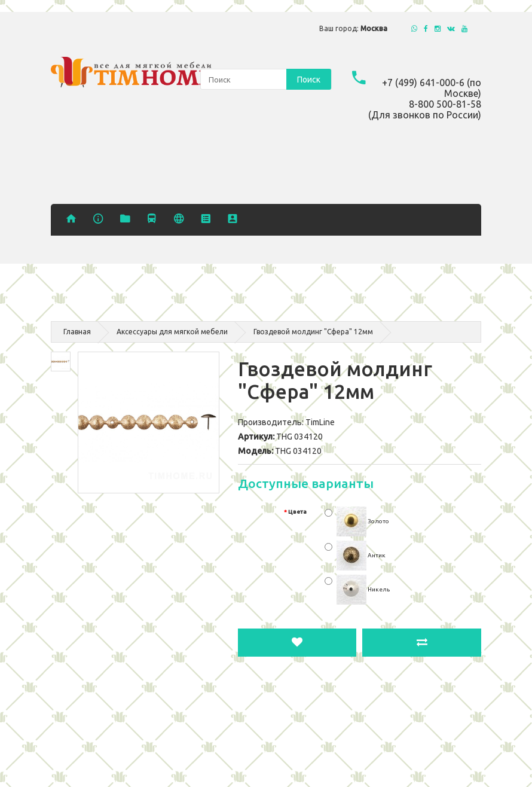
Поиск (309, 80)
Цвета (297, 512)
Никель (363, 589)
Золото (363, 521)
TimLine (320, 422)
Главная (77, 332)
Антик (361, 555)
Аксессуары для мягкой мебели (172, 332)
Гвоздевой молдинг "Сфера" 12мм (313, 332)
